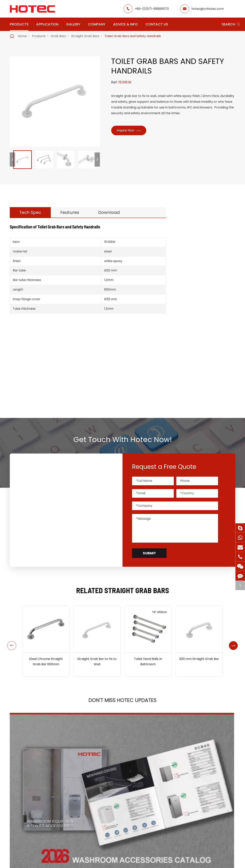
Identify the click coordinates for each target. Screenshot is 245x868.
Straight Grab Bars (85, 36)
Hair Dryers (195, 252)
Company (97, 24)
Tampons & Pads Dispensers (200, 283)
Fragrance (194, 271)
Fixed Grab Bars (201, 356)
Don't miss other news (121, 812)
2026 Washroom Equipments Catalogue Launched (39, 775)
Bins (189, 386)
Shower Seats (200, 315)
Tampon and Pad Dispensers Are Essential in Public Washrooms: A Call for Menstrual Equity (200, 775)
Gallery (73, 24)
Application (47, 24)
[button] (12, 160)
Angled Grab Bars (203, 329)
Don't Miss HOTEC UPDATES (122, 702)
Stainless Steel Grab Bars (208, 342)
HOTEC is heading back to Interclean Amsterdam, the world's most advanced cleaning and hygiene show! (117, 775)
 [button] (10, 641)
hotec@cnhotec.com (208, 9)
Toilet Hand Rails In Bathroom (148, 662)
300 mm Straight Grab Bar (199, 659)
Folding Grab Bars (203, 335)
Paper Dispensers (201, 367)
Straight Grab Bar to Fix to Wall (97, 662)
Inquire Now (130, 131)
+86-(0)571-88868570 (152, 9)
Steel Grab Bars (201, 349)
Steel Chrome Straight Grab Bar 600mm (46, 662)
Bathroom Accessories (205, 376)
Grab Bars (58, 36)
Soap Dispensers (200, 261)
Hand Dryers (196, 242)
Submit (149, 553)
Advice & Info (125, 24)
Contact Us (157, 24)
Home (22, 36)
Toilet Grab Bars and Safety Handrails (133, 36)
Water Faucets (198, 295)
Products (19, 24)
